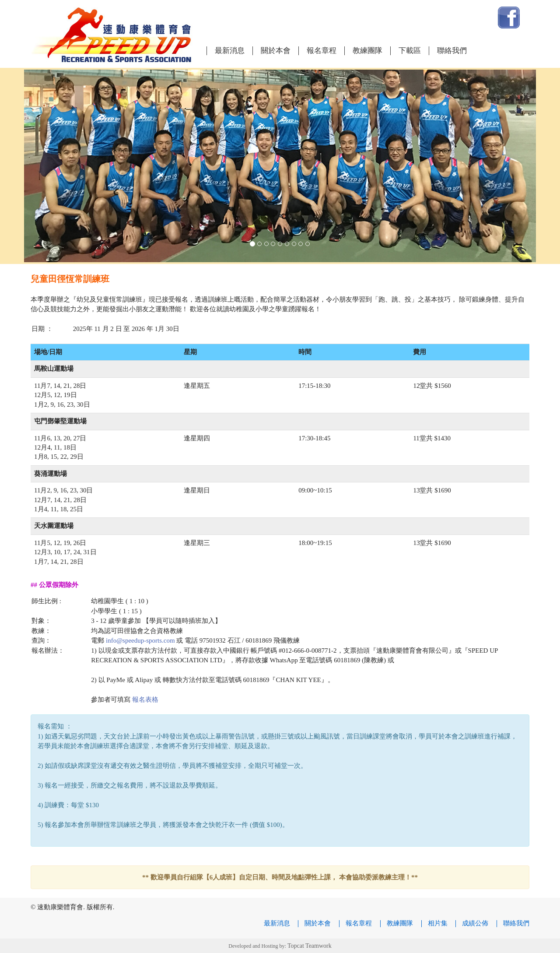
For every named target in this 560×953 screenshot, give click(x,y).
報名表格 (145, 700)
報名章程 (322, 51)
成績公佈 (475, 923)
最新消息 (230, 51)
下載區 (410, 51)
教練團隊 (367, 51)
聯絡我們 (452, 51)
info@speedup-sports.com (140, 640)
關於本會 (276, 51)
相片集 (438, 923)
